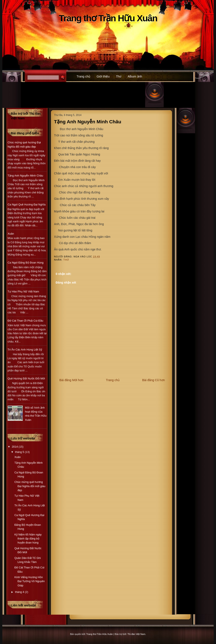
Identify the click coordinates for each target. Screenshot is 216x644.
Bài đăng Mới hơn (71, 380)
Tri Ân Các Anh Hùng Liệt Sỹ (25, 350)
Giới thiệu (103, 76)
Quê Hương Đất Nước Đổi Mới (26, 378)
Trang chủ (83, 76)
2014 (15, 447)
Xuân (11, 234)
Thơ (119, 76)
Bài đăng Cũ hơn (154, 380)
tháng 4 (20, 592)
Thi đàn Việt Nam (136, 634)
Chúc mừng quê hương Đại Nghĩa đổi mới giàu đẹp (30, 486)
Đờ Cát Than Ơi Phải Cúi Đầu (25, 321)
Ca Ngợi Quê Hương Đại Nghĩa (27, 204)
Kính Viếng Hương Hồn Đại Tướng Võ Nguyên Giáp (30, 581)
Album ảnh (135, 76)
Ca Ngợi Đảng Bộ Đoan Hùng (26, 263)
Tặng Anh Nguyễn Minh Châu (88, 122)
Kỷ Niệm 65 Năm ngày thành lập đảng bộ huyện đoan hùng (28, 539)
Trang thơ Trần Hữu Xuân (108, 18)
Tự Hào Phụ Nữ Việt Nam (23, 291)
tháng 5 (20, 452)
